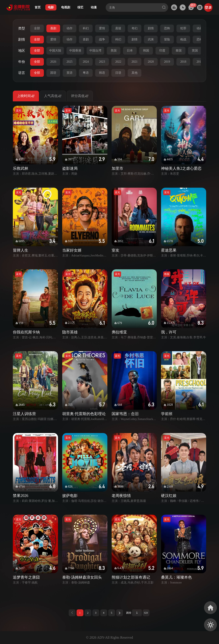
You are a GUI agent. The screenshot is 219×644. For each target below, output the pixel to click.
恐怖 (167, 28)
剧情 (151, 28)
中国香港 (75, 51)
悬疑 (118, 28)
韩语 (102, 73)
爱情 (102, 28)
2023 (102, 62)
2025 (70, 62)
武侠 (151, 39)
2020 (151, 62)
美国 (114, 51)
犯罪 (183, 28)
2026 (53, 62)
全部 (37, 28)
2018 (183, 62)
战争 (102, 39)
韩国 (146, 51)
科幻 (86, 28)
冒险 (167, 39)
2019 (167, 62)
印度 (162, 51)
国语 (53, 73)
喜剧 (53, 28)
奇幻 (135, 28)
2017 (200, 62)
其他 (135, 73)
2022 (118, 62)
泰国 (179, 51)
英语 (70, 73)
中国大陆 (55, 51)
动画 (200, 28)
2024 (86, 62)
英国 (195, 51)
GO (146, 613)
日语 (118, 73)
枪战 (183, 39)
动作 (70, 28)
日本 (130, 51)
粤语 (86, 73)
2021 (135, 62)
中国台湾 (95, 51)
